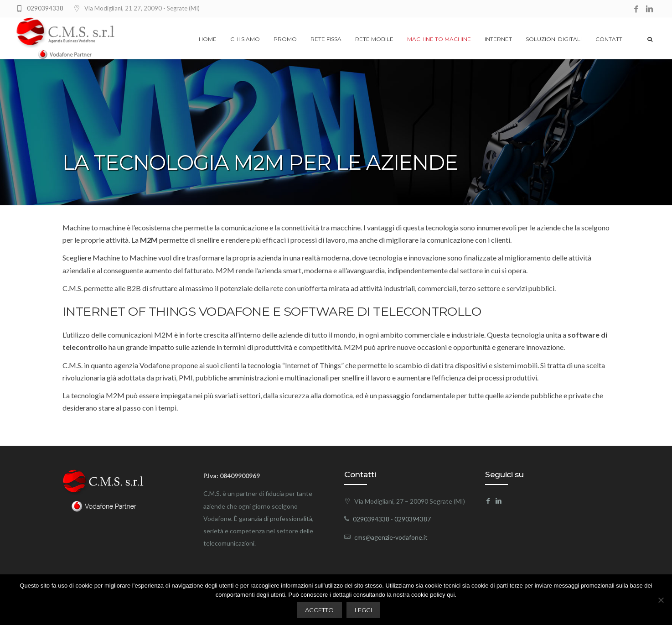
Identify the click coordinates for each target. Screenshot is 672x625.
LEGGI (363, 610)
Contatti (610, 39)
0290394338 (45, 8)
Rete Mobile (374, 39)
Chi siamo (245, 39)
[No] (661, 600)
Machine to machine (439, 39)
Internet (498, 39)
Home (208, 39)
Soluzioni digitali (554, 39)
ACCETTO (319, 610)
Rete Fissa (326, 39)
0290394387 (413, 519)
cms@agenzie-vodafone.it (391, 537)
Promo (285, 39)
